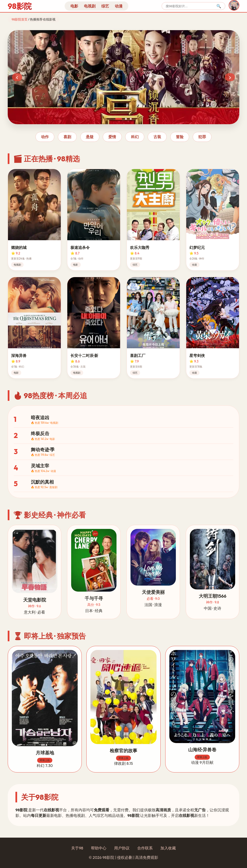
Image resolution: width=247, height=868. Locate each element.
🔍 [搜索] (219, 6)
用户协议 (122, 848)
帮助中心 (99, 848)
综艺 (105, 6)
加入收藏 (168, 848)
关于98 (77, 848)
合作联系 (145, 848)
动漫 (119, 6)
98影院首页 (20, 19)
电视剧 (90, 6)
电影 (74, 6)
